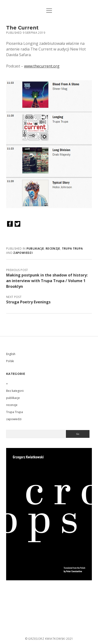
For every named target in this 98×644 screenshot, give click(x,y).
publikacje (35, 249)
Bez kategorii (15, 391)
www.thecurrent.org (42, 66)
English (11, 354)
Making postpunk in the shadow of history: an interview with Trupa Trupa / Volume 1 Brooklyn (47, 281)
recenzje (53, 249)
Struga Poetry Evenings (28, 302)
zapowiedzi (23, 253)
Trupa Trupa (72, 249)
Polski (10, 361)
